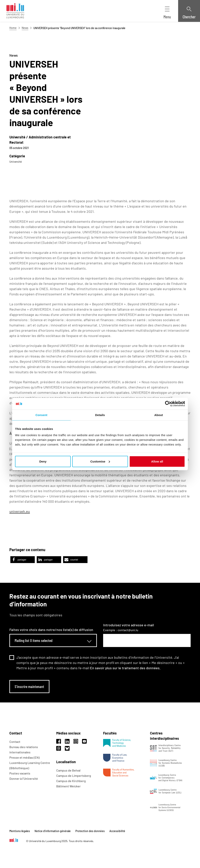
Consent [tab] (42, 415)
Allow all (157, 461)
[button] (23, 560)
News (25, 28)
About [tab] (159, 415)
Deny (43, 461)
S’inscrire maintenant (29, 686)
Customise (100, 461)
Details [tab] (100, 415)
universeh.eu (20, 511)
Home (13, 28)
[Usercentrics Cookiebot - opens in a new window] (168, 404)
